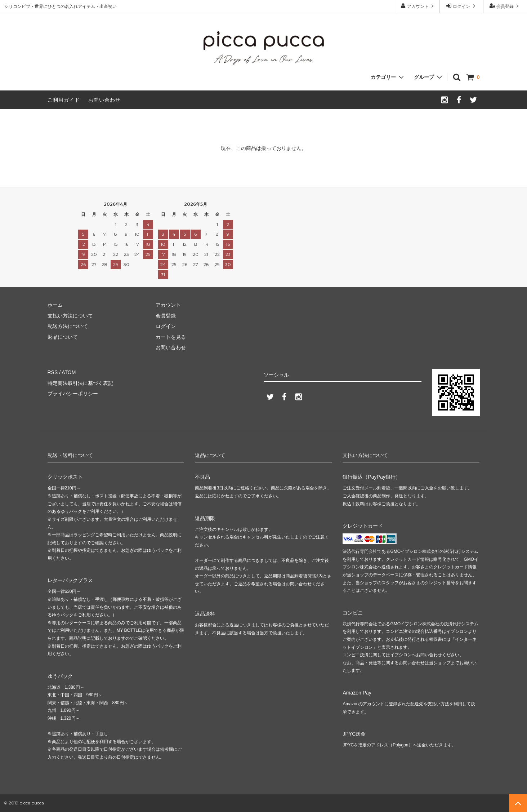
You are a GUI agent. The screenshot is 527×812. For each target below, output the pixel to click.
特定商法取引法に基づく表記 (80, 383)
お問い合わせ (104, 100)
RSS (53, 372)
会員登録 (505, 6)
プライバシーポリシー (73, 394)
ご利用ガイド (64, 100)
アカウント (418, 6)
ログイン (462, 6)
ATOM (69, 372)
